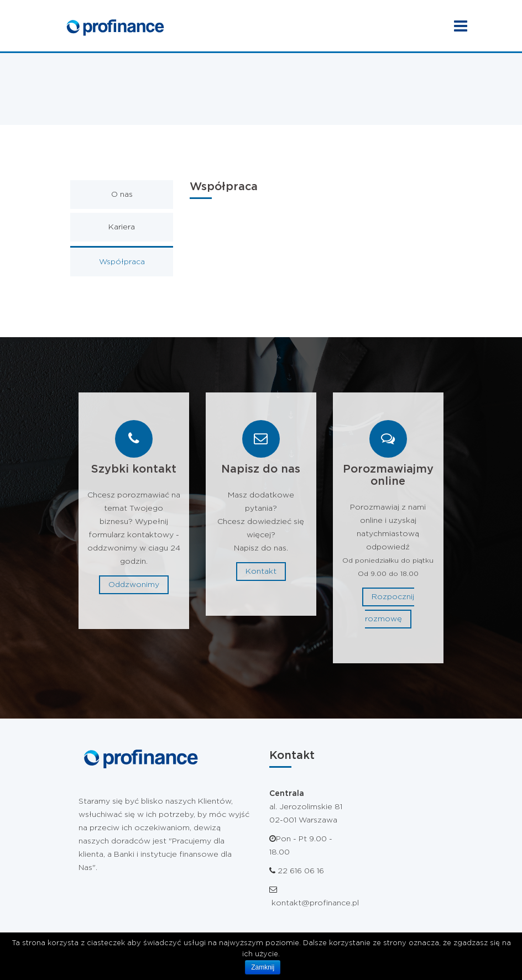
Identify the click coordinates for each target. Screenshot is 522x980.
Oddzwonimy (134, 585)
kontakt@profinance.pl (314, 903)
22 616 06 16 (301, 871)
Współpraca (122, 262)
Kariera (122, 227)
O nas (122, 195)
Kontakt (261, 572)
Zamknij (263, 967)
